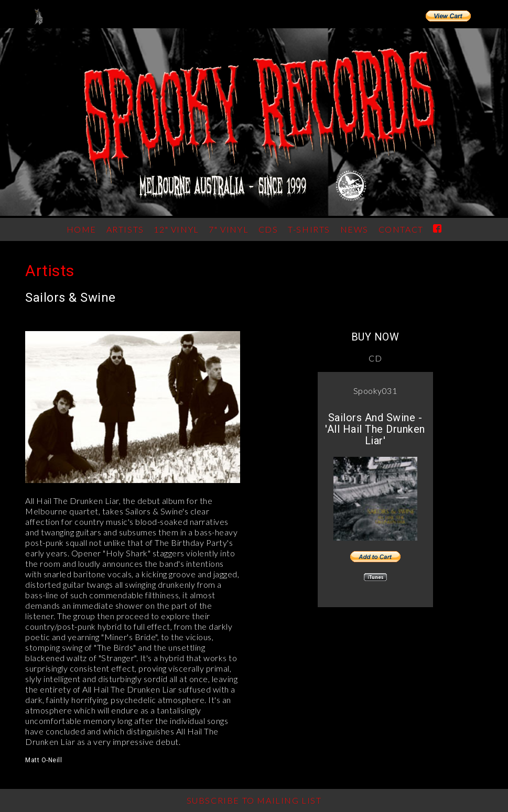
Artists (50, 271)
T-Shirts (309, 229)
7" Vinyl (229, 229)
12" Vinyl (176, 229)
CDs (268, 229)
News (354, 229)
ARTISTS (125, 229)
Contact (401, 229)
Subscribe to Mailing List (254, 800)
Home (82, 229)
